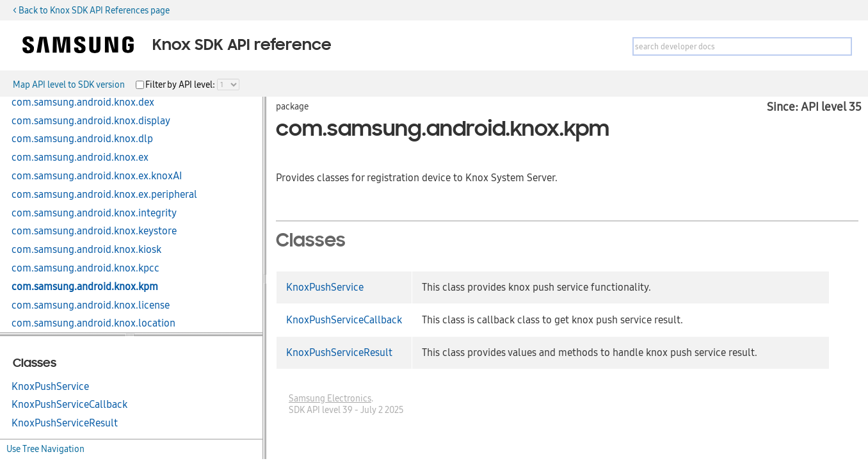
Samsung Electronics (330, 398)
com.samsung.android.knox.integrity (94, 213)
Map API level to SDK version (69, 85)
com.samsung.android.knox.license (91, 305)
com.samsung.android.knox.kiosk (86, 250)
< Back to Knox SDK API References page (91, 10)
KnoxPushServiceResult (65, 423)
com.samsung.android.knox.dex (83, 102)
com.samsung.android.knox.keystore (94, 231)
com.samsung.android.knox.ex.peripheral (104, 195)
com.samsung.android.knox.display (91, 121)
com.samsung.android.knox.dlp (82, 139)
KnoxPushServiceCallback (69, 405)
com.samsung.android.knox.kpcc (85, 268)
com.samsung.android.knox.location (93, 323)
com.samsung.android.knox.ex (80, 158)
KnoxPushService (50, 387)
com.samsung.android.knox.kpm (85, 287)
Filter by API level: (181, 85)
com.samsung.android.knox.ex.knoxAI (97, 176)
